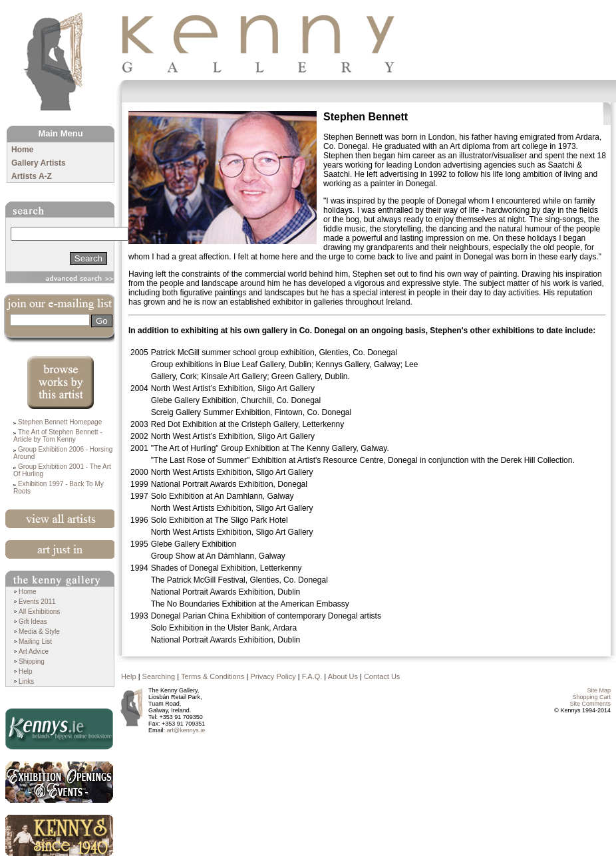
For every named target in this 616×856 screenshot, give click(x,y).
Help (26, 671)
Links (26, 681)
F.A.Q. (312, 676)
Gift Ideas (33, 622)
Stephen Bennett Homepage (60, 422)
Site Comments (590, 704)
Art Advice (34, 651)
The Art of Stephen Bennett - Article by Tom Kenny (58, 436)
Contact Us (382, 676)
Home (22, 150)
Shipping (32, 661)
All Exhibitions (39, 612)
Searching (159, 676)
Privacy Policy (273, 676)
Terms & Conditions (213, 676)
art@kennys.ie (186, 730)
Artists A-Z (32, 176)
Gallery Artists (39, 163)
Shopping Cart (591, 697)
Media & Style (39, 632)
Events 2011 (37, 602)
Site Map (599, 690)
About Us (343, 676)
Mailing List (35, 642)
